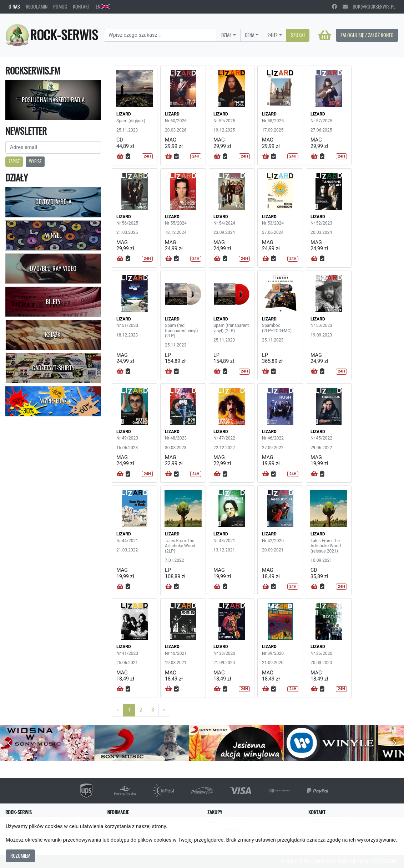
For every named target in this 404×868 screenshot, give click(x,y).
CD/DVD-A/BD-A (53, 202)
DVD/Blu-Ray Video (53, 268)
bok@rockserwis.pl (369, 6)
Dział (226, 35)
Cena (250, 35)
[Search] (160, 35)
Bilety (53, 302)
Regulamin (37, 6)
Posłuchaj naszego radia (53, 100)
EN (103, 6)
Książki (53, 335)
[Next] (164, 710)
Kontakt (81, 6)
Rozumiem (20, 856)
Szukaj (298, 35)
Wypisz (35, 161)
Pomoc (60, 6)
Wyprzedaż (53, 401)
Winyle (53, 235)
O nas (14, 6)
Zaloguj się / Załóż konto (367, 35)
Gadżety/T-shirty (53, 368)
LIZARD (124, 114)
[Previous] (118, 710)
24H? (272, 35)
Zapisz (14, 161)
